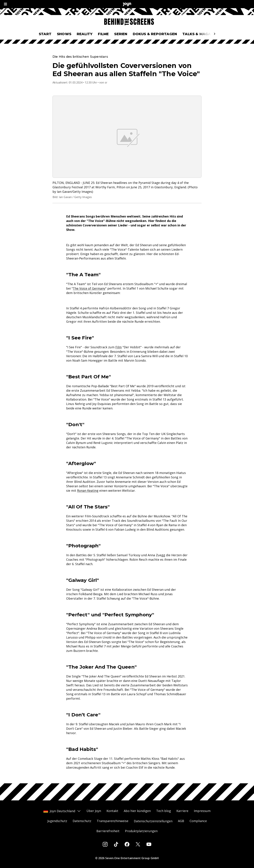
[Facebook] (127, 844)
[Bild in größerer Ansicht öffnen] (127, 137)
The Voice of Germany (89, 288)
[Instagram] (105, 844)
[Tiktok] (116, 844)
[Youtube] (149, 844)
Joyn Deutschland (62, 811)
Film (119, 347)
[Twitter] (138, 844)
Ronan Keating (88, 491)
